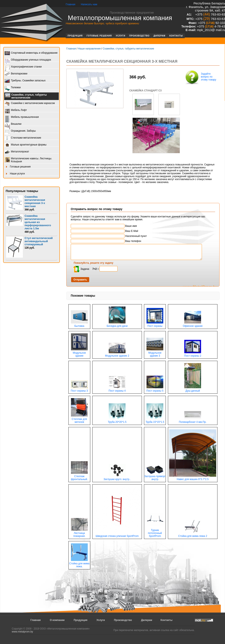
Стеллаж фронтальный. (79, 477)
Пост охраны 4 (117, 390)
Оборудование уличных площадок (28, 60)
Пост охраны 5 (155, 390)
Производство (139, 36)
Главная (71, 4)
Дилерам (160, 36)
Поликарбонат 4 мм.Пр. (193, 421)
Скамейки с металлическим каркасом (30, 103)
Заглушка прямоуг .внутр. (155, 477)
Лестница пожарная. (79, 533)
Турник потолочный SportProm (155, 532)
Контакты (176, 36)
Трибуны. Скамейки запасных (25, 81)
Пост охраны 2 (193, 355)
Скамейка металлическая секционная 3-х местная (35, 201)
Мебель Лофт (16, 110)
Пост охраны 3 (79, 390)
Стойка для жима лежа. (79, 564)
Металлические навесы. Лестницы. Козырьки (28, 160)
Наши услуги (15, 174)
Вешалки (13, 124)
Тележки (13, 88)
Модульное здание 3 (155, 353)
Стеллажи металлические (23, 138)
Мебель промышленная (22, 117)
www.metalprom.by (22, 632)
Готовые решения (99, 36)
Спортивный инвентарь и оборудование (31, 53)
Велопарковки (16, 74)
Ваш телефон (106, 241)
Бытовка (79, 325)
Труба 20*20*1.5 (117, 421)
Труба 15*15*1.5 (155, 421)
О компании (57, 620)
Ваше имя (104, 226)
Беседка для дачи (117, 325)
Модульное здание (79, 353)
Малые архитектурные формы (26, 145)
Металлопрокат (17, 152)
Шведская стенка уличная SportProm (117, 535)
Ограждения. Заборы (20, 131)
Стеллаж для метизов (79, 419)
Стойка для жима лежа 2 (193, 535)
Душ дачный (193, 390)
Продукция (75, 36)
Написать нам (89, 4)
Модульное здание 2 (117, 355)
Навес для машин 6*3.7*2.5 (193, 478)
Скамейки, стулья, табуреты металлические (26, 96)
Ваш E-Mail (104, 231)
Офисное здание (193, 325)
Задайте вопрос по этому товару (200, 77)
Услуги (121, 36)
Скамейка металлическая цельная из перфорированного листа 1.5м (38, 222)
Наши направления (89, 49)
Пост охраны (155, 325)
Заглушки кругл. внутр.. (117, 478)
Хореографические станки (23, 67)
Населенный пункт (109, 236)
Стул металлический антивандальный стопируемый (39, 241)
